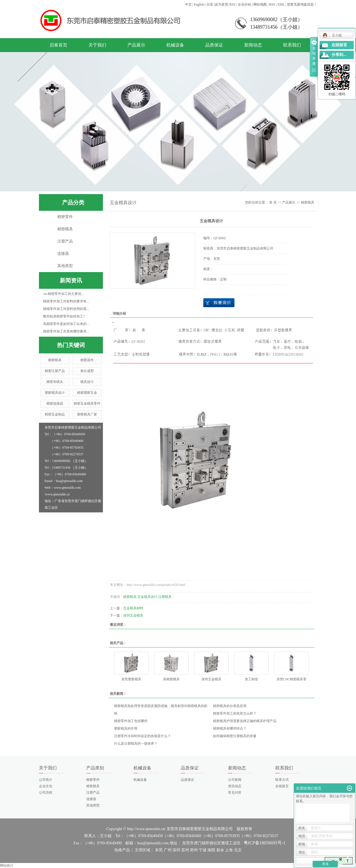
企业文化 (46, 786)
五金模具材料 (133, 608)
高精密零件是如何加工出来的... (66, 324)
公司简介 (46, 780)
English (199, 4)
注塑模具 (165, 597)
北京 (238, 850)
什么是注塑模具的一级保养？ (136, 744)
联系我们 (292, 45)
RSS (232, 4)
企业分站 (244, 4)
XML (281, 4)
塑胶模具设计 (55, 393)
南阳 (211, 850)
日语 (210, 4)
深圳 (176, 850)
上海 (229, 850)
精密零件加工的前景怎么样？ (235, 713)
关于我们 (97, 45)
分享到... (339, 55)
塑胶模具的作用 (126, 728)
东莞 (159, 850)
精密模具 (65, 229)
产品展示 (136, 45)
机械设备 (175, 45)
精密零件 (65, 217)
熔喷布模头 (55, 382)
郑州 (194, 850)
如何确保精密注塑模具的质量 (235, 736)
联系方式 (282, 780)
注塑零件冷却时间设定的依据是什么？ (142, 736)
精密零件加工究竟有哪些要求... (66, 331)
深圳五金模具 (133, 615)
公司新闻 (235, 780)
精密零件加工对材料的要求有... (66, 301)
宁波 (203, 850)
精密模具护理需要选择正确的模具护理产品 (245, 721)
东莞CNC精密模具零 (292, 679)
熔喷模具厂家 (87, 414)
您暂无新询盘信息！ (302, 4)
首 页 (273, 202)
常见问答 (235, 793)
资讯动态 (235, 786)
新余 (220, 850)
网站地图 (260, 4)
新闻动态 (253, 45)
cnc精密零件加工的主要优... (63, 294)
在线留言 (282, 786)
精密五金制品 (55, 414)
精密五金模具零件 (87, 404)
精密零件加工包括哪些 (131, 721)
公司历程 (46, 793)
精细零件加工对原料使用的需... (66, 309)
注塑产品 (65, 241)
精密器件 (87, 360)
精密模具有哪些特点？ (230, 728)
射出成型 (87, 371)
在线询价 (219, 303)
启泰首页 (58, 45)
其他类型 (65, 266)
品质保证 (214, 45)
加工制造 (251, 679)
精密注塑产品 (55, 371)
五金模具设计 (147, 597)
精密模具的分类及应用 (230, 706)
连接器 (63, 254)
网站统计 (7, 865)
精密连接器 (55, 404)
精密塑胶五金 (87, 393)
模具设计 (87, 382)
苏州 (185, 850)
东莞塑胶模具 (131, 679)
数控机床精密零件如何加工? (64, 316)
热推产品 (122, 850)
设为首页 (221, 4)
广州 (168, 850)
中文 (188, 4)
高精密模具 (171, 679)
